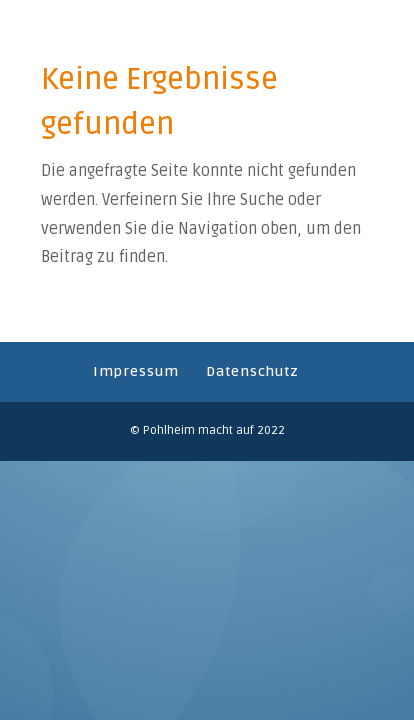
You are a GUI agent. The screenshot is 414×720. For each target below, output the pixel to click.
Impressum (136, 371)
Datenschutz (252, 371)
